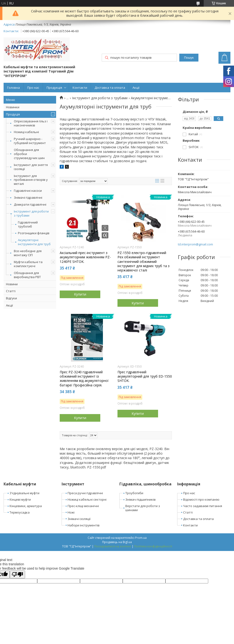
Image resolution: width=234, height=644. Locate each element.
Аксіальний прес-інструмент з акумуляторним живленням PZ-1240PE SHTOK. (85, 257)
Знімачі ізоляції (79, 519)
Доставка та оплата (110, 88)
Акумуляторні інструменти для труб (34, 242)
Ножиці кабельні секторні (87, 499)
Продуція (13, 114)
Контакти (80, 88)
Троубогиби (134, 493)
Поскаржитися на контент (113, 546)
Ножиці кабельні (26, 132)
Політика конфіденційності (153, 546)
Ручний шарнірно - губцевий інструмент (30, 141)
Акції (136, 88)
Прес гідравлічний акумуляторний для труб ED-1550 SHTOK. (145, 376)
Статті (11, 291)
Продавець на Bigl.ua (117, 542)
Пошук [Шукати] (189, 58)
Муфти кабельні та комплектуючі (28, 264)
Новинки (13, 107)
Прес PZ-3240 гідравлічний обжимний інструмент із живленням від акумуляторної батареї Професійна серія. (84, 379)
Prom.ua (141, 538)
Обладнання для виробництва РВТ (27, 275)
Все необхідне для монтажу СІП (28, 253)
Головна (13, 88)
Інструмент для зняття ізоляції (31, 167)
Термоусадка (20, 512)
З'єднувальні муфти (24, 493)
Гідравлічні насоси (28, 191)
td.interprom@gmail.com (195, 244)
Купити (80, 294)
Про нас (33, 88)
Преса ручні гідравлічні (85, 493)
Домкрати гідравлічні (30, 204)
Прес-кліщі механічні (83, 506)
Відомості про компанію (201, 499)
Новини (12, 284)
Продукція (54, 88)
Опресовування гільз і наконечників (31, 123)
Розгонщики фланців (34, 233)
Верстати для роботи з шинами (143, 508)
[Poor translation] (17, 574)
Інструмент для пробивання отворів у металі (31, 180)
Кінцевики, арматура (26, 506)
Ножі (71, 512)
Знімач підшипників (141, 499)
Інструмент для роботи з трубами (31, 213)
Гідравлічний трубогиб (28, 224)
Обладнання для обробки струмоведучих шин (29, 154)
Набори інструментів (84, 525)
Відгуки (11, 298)
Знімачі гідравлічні (28, 197)
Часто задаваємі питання (203, 506)
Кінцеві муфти (20, 499)
